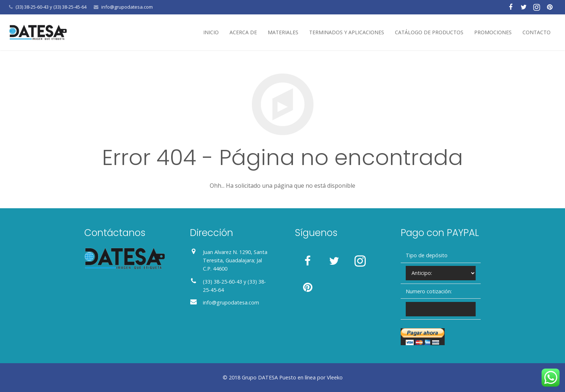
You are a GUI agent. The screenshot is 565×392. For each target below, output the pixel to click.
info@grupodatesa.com (127, 7)
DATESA (268, 377)
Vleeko (335, 377)
